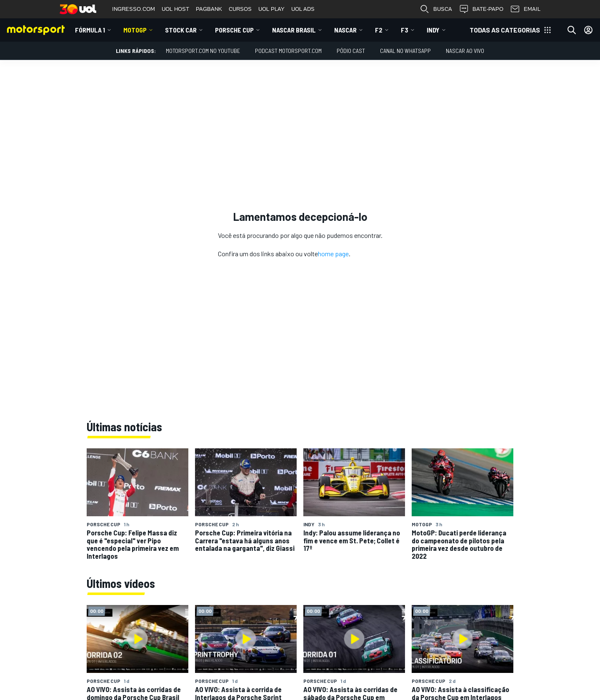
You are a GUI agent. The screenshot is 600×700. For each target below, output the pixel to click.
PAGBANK (209, 9)
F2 (379, 30)
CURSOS (240, 9)
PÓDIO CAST (351, 51)
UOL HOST (175, 9)
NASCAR (345, 30)
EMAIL (525, 9)
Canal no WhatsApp (405, 51)
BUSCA (436, 9)
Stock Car (181, 30)
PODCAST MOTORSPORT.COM (288, 51)
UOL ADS (303, 9)
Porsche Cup (234, 30)
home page (333, 254)
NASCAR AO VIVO (465, 51)
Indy (433, 30)
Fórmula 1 (90, 30)
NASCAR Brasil (294, 30)
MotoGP (135, 30)
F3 (405, 30)
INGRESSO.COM (134, 9)
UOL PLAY (271, 9)
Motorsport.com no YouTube (203, 51)
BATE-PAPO (481, 9)
